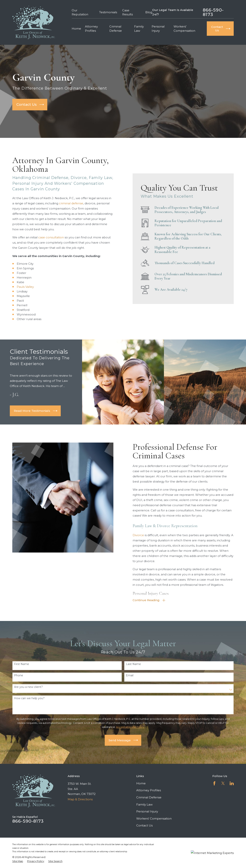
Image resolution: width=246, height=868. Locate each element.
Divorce (142, 535)
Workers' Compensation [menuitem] (184, 28)
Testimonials (108, 12)
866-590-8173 (213, 12)
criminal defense (67, 203)
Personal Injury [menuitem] (158, 28)
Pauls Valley (21, 287)
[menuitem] (18, 861)
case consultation (47, 237)
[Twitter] (223, 783)
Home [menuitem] (76, 29)
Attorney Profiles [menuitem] (91, 28)
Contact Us (144, 825)
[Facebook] (214, 783)
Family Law (144, 804)
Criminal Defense (149, 797)
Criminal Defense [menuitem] (116, 28)
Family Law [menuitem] (139, 28)
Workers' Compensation (154, 818)
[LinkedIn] (232, 783)
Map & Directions (80, 799)
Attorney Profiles (149, 790)
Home (141, 783)
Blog (149, 12)
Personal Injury (147, 811)
